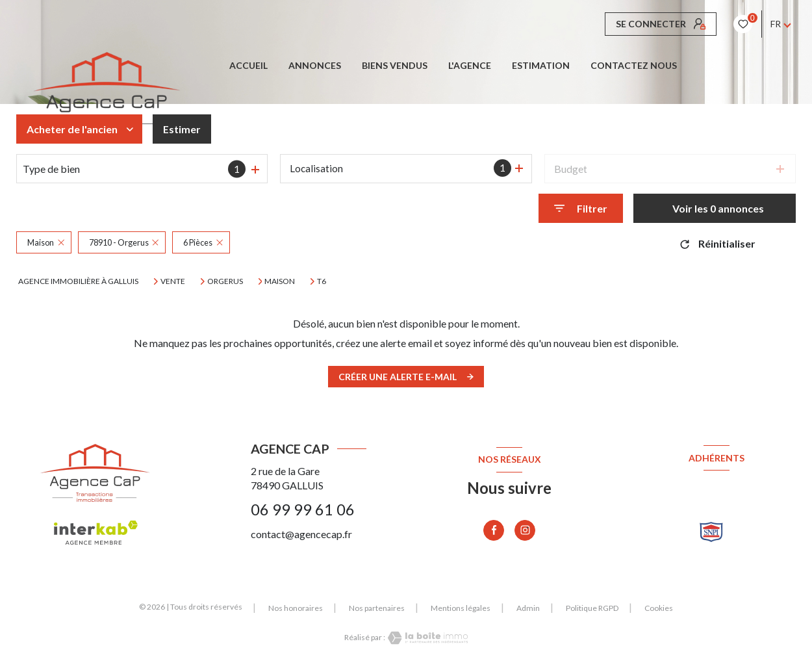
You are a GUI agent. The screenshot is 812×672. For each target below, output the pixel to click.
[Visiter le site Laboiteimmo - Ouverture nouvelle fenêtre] (427, 638)
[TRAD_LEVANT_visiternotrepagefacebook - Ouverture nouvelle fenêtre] (494, 530)
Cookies (659, 608)
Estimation (541, 66)
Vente (173, 281)
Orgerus (225, 281)
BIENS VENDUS (395, 66)
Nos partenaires (377, 608)
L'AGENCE (470, 66)
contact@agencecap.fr (301, 534)
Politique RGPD (592, 608)
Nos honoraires (296, 608)
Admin (528, 608)
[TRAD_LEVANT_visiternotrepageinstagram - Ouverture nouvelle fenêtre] (525, 530)
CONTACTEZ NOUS (634, 66)
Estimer (182, 129)
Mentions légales (461, 608)
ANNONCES (315, 66)
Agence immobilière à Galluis (78, 281)
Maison (280, 281)
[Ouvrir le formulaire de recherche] (581, 208)
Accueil (248, 66)
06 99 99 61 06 (303, 510)
